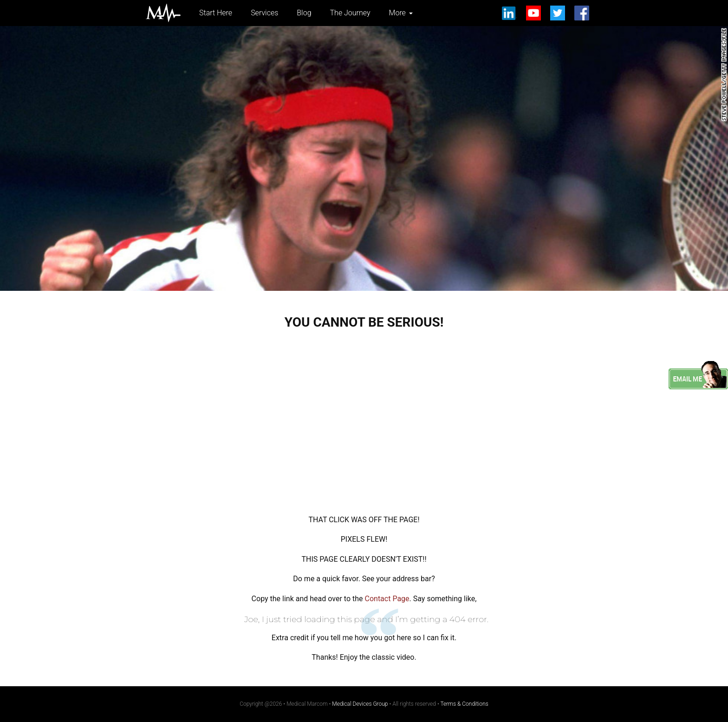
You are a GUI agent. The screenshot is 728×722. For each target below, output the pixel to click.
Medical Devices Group (360, 704)
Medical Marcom (163, 13)
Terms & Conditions (465, 704)
